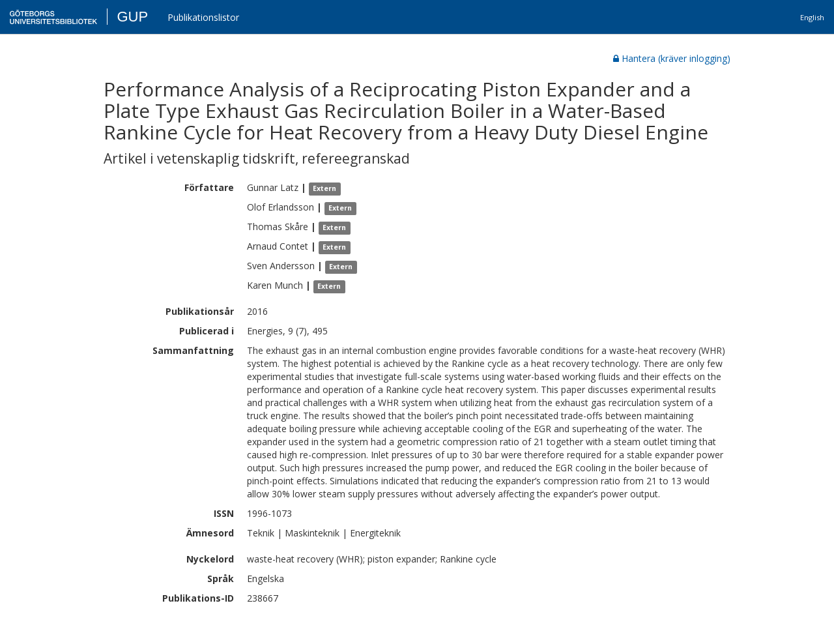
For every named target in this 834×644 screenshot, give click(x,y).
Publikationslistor (203, 17)
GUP (132, 17)
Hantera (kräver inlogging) (672, 58)
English (812, 17)
